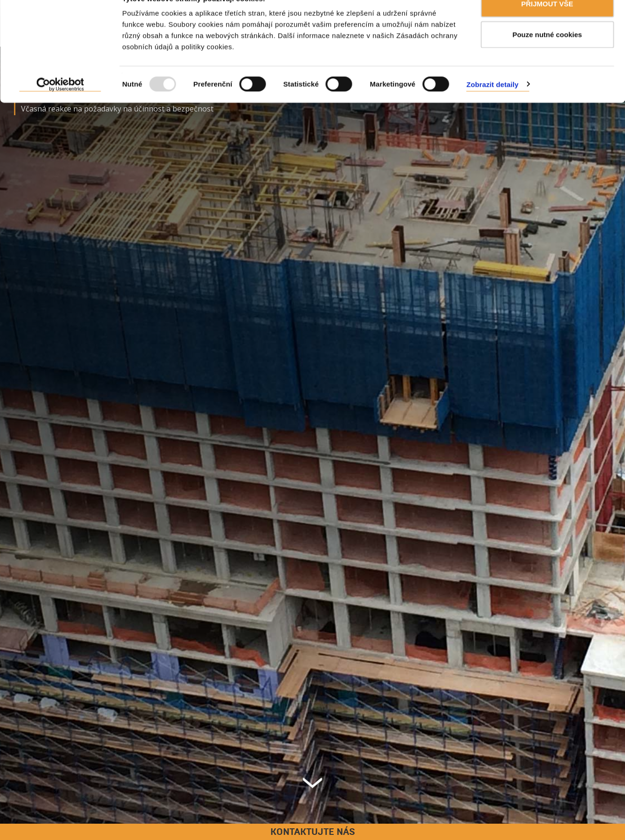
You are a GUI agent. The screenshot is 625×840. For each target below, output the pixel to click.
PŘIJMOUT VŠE (547, 24)
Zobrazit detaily (493, 105)
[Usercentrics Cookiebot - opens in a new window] (60, 105)
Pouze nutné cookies (547, 55)
